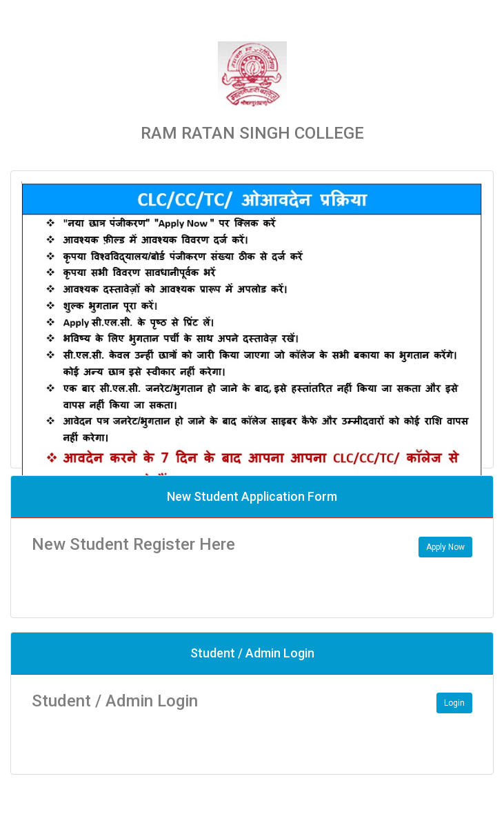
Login (454, 703)
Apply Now (445, 547)
